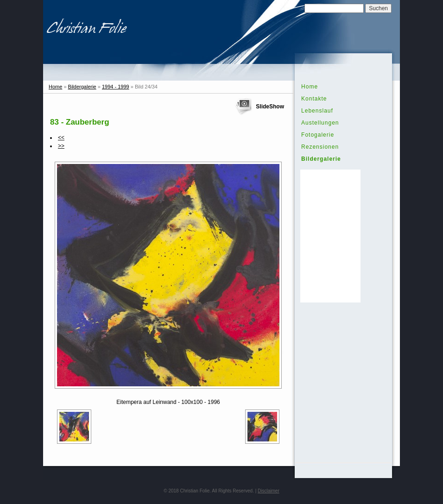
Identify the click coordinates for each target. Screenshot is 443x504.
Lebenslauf (317, 111)
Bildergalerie (82, 87)
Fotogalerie (318, 135)
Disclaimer (269, 491)
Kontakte (314, 99)
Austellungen (320, 123)
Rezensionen (320, 147)
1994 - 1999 (116, 87)
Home (55, 87)
